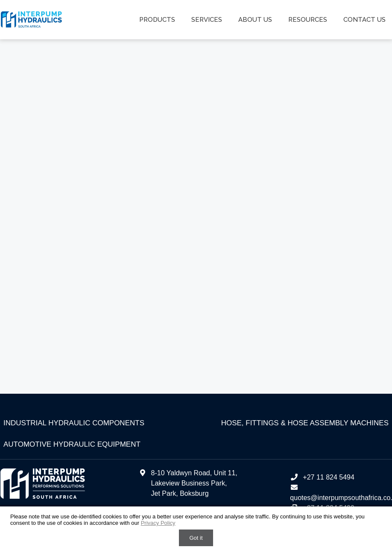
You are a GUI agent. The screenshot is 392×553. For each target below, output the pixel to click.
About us (255, 20)
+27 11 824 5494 (322, 477)
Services (207, 20)
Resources (308, 20)
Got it (196, 538)
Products (157, 20)
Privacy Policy (158, 523)
